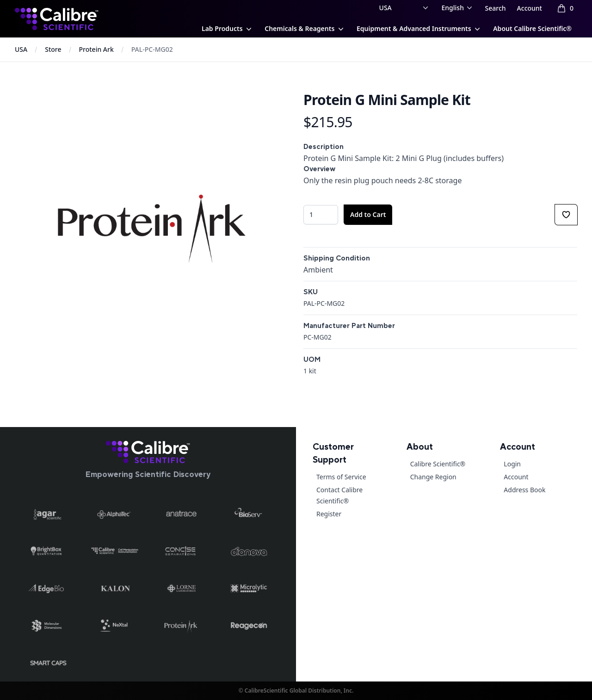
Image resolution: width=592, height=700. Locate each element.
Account (530, 8)
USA (21, 49)
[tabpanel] (152, 229)
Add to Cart (368, 214)
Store (53, 49)
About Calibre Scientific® (532, 28)
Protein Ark (96, 49)
